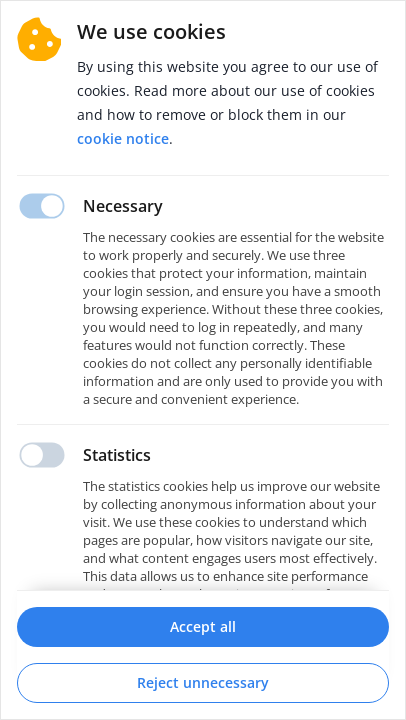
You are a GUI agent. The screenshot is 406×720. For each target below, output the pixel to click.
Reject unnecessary (203, 682)
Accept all (203, 626)
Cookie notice (123, 138)
